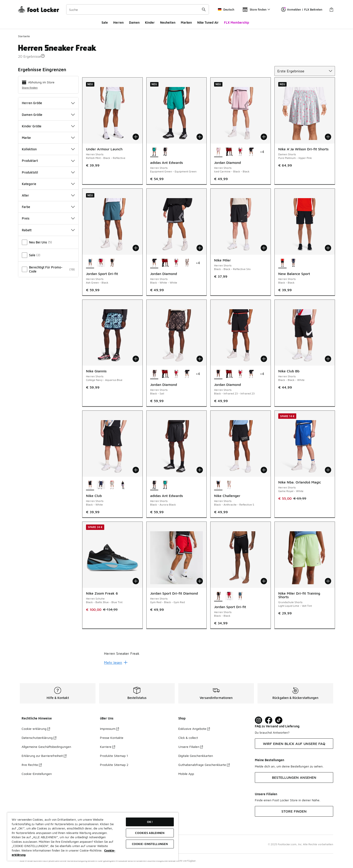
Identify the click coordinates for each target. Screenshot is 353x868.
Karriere (107, 747)
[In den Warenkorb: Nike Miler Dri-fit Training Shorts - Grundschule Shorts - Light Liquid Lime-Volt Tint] (328, 581)
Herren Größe (48, 103)
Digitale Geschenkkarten (196, 756)
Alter (48, 195)
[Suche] (138, 9)
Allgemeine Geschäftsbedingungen (46, 747)
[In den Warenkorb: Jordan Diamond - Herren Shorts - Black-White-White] (200, 248)
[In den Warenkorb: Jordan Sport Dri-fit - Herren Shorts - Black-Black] (264, 581)
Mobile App (186, 774)
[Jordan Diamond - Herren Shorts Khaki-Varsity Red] (187, 263)
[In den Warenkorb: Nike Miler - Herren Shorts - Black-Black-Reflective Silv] (264, 248)
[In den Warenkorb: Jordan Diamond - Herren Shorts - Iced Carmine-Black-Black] (264, 137)
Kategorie (48, 184)
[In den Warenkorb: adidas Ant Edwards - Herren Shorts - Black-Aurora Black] (200, 470)
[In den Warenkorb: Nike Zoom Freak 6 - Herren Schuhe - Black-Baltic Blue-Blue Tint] (136, 581)
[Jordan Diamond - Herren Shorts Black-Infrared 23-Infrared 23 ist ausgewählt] (218, 374)
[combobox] (138, 9)
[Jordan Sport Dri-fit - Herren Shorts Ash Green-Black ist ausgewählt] (90, 263)
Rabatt (48, 230)
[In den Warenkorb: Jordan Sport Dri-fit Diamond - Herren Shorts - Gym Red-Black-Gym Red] (200, 581)
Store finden (30, 88)
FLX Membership (236, 22)
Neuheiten (168, 22)
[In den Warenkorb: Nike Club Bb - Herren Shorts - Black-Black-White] (328, 359)
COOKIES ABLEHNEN (150, 833)
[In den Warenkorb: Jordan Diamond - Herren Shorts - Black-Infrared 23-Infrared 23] (264, 359)
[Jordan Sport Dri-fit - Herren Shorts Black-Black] (112, 263)
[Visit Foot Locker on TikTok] (279, 720)
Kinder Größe (48, 126)
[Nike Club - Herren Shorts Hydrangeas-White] (123, 485)
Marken (186, 22)
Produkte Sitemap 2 (114, 765)
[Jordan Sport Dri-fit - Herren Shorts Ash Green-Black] (240, 596)
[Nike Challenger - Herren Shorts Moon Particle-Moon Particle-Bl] (229, 485)
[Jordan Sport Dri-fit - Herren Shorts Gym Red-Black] (101, 263)
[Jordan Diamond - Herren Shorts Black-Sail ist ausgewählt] (154, 374)
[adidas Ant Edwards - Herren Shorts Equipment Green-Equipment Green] (165, 485)
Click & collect (188, 738)
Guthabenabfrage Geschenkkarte (204, 765)
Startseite (24, 36)
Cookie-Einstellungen (37, 774)
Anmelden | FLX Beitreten (302, 9)
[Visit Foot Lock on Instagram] (259, 720)
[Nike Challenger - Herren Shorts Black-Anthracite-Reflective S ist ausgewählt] (218, 485)
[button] (43, 56)
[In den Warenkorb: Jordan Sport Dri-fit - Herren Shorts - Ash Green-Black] (136, 248)
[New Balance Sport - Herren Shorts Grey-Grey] (293, 263)
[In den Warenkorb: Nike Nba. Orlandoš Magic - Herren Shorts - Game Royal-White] (328, 470)
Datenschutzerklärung (39, 738)
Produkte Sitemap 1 (114, 756)
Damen (134, 22)
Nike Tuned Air (208, 22)
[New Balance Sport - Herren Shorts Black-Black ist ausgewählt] (282, 263)
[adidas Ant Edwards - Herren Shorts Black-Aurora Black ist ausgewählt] (154, 485)
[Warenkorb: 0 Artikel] (331, 9)
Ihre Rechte (32, 765)
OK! (150, 822)
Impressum (109, 729)
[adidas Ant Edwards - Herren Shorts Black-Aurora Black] (165, 152)
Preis (48, 218)
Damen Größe (48, 115)
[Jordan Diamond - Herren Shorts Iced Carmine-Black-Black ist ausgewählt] (218, 152)
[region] (93, 837)
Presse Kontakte (112, 738)
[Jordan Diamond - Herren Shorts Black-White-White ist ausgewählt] (154, 263)
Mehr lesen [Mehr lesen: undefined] (116, 662)
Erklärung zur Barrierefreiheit (44, 756)
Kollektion (48, 149)
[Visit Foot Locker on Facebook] (269, 720)
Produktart (48, 161)
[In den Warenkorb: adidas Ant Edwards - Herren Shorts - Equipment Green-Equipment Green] (200, 137)
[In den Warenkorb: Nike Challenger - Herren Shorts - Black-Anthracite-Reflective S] (264, 470)
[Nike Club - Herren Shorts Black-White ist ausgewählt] (90, 485)
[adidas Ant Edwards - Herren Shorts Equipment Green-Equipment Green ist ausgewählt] (154, 152)
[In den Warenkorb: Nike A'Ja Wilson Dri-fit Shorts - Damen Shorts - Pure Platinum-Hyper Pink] (328, 137)
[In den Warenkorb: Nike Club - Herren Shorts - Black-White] (136, 470)
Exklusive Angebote (194, 729)
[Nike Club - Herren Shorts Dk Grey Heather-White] (112, 485)
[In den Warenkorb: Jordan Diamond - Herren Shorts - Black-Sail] (200, 359)
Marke (48, 138)
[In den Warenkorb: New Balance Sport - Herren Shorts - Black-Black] (328, 248)
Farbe (48, 207)
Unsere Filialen (191, 747)
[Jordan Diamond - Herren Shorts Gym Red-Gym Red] (229, 152)
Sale (105, 22)
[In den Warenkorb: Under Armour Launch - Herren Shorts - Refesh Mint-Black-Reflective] (136, 137)
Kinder (150, 22)
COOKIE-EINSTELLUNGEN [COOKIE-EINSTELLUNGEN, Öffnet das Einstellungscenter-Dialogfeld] (150, 844)
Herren (118, 22)
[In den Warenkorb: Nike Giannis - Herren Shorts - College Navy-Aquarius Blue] (136, 359)
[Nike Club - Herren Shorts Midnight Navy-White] (101, 485)
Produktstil (48, 172)
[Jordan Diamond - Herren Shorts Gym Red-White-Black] (240, 152)
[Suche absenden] (204, 9)
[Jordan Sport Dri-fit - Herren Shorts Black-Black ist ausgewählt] (218, 596)
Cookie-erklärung (36, 729)
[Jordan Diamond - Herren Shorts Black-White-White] (251, 152)
